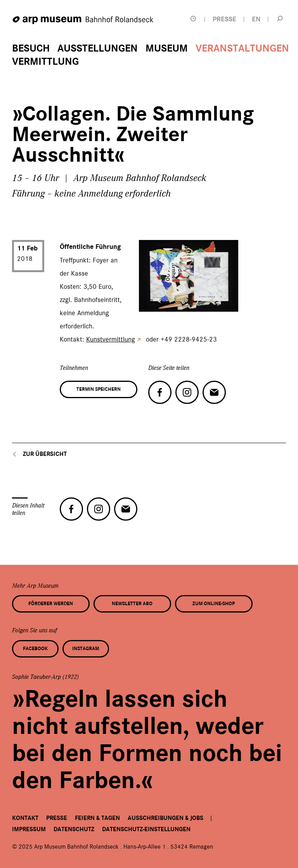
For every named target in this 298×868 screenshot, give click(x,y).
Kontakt (25, 818)
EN (256, 19)
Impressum (29, 829)
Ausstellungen (98, 48)
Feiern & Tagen (97, 818)
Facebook (35, 649)
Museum (167, 48)
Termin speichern (99, 389)
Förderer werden (51, 604)
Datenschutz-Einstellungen (146, 829)
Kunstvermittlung (111, 339)
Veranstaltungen (242, 48)
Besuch (31, 48)
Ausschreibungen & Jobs (165, 818)
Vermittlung (45, 62)
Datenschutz (74, 829)
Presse (57, 818)
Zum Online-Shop (214, 604)
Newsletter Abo (132, 604)
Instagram (86, 649)
